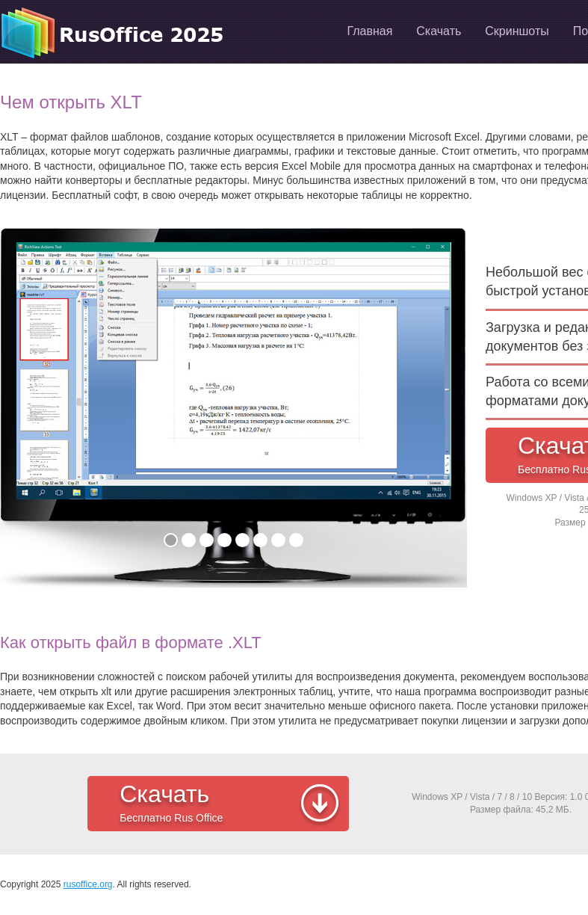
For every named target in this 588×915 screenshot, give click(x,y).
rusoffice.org (88, 884)
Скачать (230, 804)
